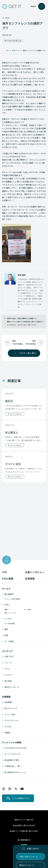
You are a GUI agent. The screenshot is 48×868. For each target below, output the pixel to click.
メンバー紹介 (10, 714)
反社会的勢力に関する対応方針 (24, 825)
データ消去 (28, 610)
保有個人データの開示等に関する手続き (24, 831)
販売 (6, 629)
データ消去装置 (9, 623)
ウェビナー (9, 675)
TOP (5, 572)
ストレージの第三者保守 (12, 599)
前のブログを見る (18, 342)
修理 (6, 635)
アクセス (8, 727)
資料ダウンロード (12, 687)
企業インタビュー (35, 572)
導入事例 (8, 681)
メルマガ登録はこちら (21, 798)
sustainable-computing (15, 748)
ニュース (8, 663)
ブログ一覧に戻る (28, 353)
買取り (7, 610)
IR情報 (7, 733)
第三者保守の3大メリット (15, 772)
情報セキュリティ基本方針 (24, 820)
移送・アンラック (10, 613)
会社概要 (8, 702)
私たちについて (11, 708)
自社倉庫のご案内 (12, 760)
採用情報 (30, 578)
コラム (7, 669)
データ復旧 (9, 641)
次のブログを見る (30, 342)
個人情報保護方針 (24, 840)
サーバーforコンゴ (12, 754)
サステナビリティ (12, 720)
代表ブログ (9, 657)
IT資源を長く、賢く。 (14, 766)
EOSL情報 (8, 578)
